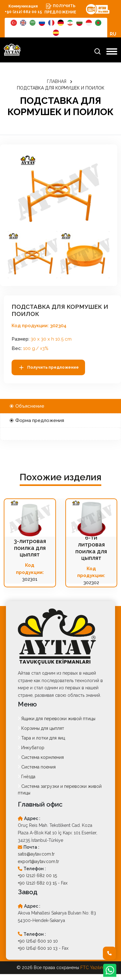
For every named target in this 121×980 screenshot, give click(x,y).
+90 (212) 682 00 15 (37, 876)
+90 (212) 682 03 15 (37, 883)
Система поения (37, 767)
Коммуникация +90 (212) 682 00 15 (23, 9)
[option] (59, 190)
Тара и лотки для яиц (41, 738)
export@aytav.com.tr (38, 861)
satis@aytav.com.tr (36, 854)
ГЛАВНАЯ (57, 81)
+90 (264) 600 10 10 (38, 941)
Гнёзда (27, 777)
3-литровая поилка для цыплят (30, 548)
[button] (33, 255)
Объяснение (27, 406)
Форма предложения (37, 420)
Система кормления (41, 757)
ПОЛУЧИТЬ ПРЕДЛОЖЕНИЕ (60, 9)
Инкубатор (31, 748)
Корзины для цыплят (41, 728)
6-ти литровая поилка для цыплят (91, 548)
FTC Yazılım (92, 968)
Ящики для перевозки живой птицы (57, 719)
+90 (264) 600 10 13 (38, 948)
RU (113, 34)
